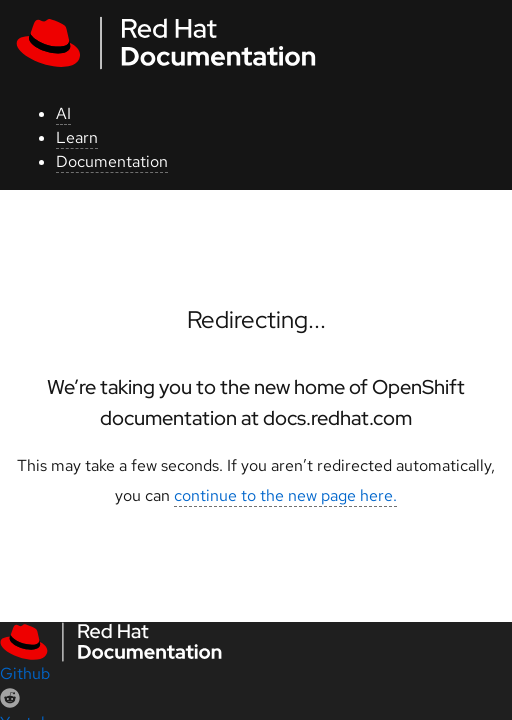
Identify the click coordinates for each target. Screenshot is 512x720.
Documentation (112, 161)
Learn (77, 137)
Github (25, 673)
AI (63, 113)
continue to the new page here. (285, 495)
